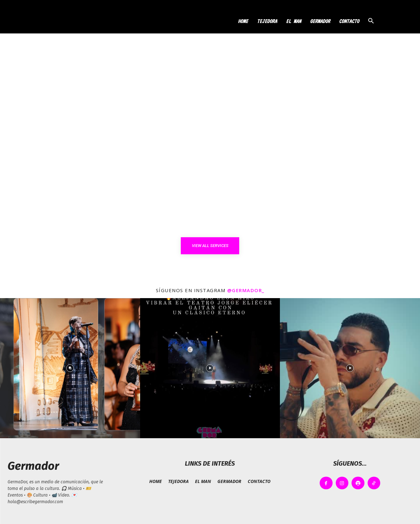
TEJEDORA (267, 21)
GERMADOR (320, 21)
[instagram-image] (70, 368)
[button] (371, 22)
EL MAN (293, 21)
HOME (243, 21)
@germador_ (246, 290)
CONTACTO (349, 21)
